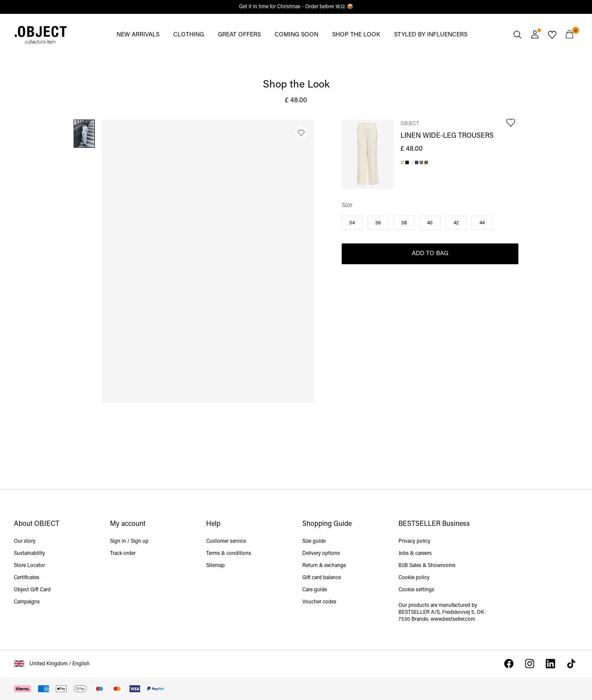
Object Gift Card (32, 590)
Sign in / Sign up (129, 541)
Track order (123, 554)
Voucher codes (319, 602)
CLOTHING (189, 35)
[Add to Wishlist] (301, 133)
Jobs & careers (415, 554)
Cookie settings (416, 590)
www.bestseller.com (453, 619)
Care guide (315, 590)
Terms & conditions (229, 554)
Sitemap (215, 566)
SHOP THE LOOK (356, 35)
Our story (25, 541)
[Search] (518, 35)
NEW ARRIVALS (138, 35)
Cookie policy (414, 578)
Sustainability (29, 554)
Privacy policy (414, 541)
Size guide (314, 541)
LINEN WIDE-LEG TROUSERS (447, 136)
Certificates (27, 578)
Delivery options (321, 554)
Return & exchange (324, 566)
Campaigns (27, 602)
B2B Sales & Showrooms (427, 566)
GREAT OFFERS (239, 35)
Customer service (226, 541)
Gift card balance (322, 578)
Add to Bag (430, 254)
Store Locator (29, 566)
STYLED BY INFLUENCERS (431, 35)
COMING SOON (296, 35)
